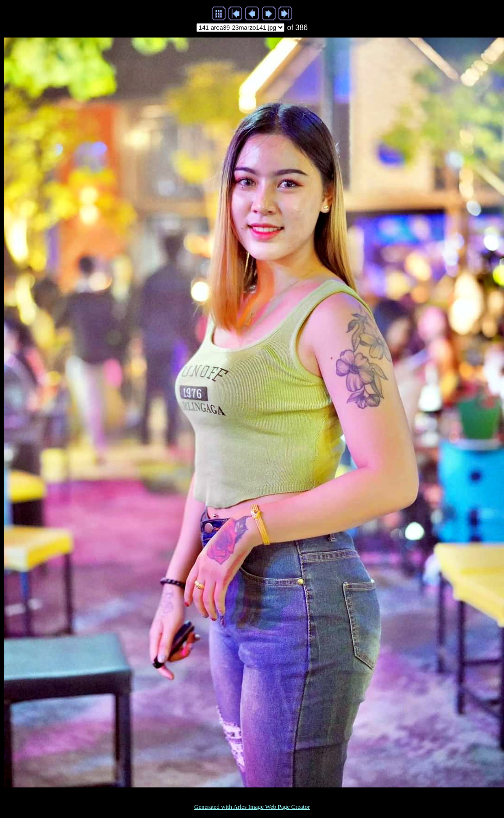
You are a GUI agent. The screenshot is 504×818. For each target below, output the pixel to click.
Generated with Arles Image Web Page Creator (252, 807)
